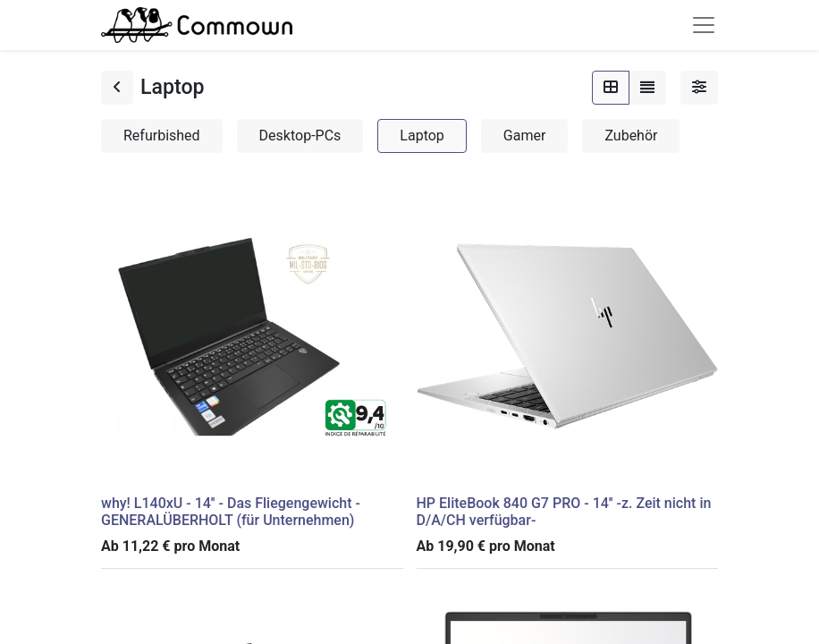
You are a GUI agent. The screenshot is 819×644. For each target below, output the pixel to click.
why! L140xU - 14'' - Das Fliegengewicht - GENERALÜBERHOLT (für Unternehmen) (231, 512)
